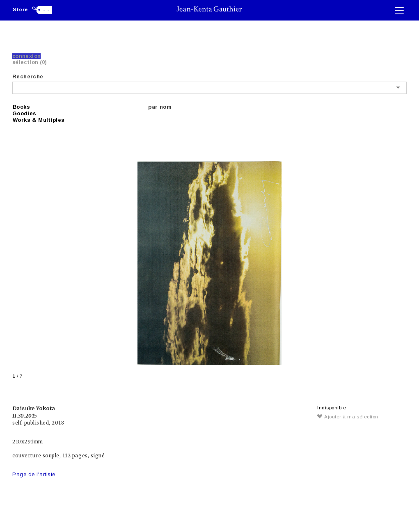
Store (20, 9)
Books (21, 107)
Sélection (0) (30, 62)
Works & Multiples (39, 120)
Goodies (24, 113)
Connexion (26, 56)
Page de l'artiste (34, 474)
